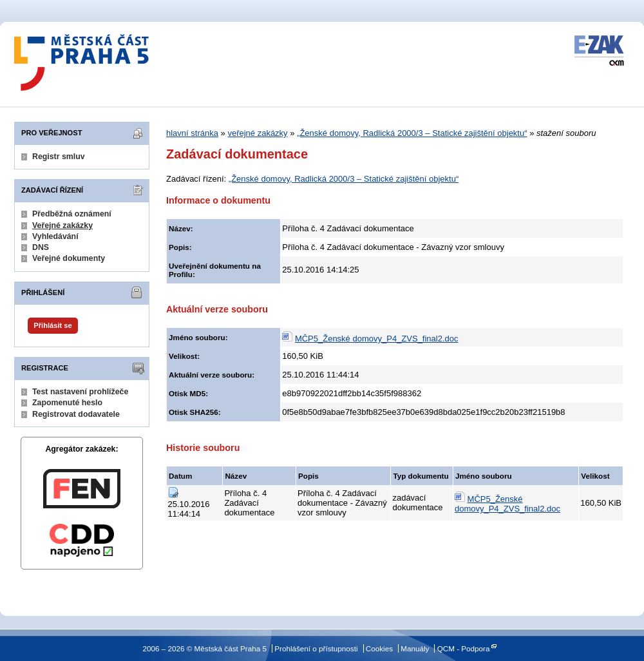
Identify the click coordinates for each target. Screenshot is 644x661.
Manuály (415, 648)
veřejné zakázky (257, 133)
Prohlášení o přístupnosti (316, 648)
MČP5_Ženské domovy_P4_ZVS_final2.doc (377, 339)
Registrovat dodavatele (76, 414)
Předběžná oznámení (72, 214)
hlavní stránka (192, 133)
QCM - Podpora (464, 648)
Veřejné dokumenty (69, 258)
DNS (41, 247)
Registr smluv (59, 157)
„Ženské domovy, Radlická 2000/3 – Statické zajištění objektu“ (412, 133)
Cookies (379, 648)
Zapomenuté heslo (67, 403)
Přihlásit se (52, 325)
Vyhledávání (55, 236)
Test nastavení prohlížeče (80, 392)
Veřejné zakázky (62, 225)
